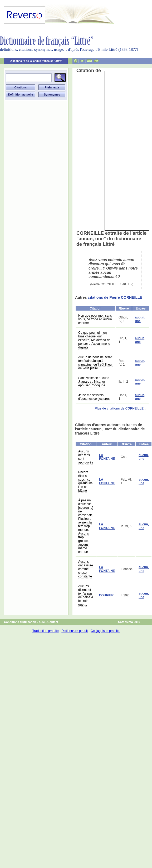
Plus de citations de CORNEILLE (119, 408)
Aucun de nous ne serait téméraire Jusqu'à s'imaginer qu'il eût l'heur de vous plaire (95, 363)
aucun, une (140, 319)
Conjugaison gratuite (105, 631)
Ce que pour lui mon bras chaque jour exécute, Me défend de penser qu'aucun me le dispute (94, 340)
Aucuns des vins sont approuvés (86, 457)
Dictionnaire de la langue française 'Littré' (36, 61)
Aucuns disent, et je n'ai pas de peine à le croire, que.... (86, 595)
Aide (42, 622)
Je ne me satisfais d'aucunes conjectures (94, 397)
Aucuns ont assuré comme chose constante (86, 569)
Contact (53, 622)
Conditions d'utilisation (20, 622)
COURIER (106, 595)
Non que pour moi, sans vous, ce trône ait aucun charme (95, 319)
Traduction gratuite (46, 631)
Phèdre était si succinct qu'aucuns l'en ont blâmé (85, 481)
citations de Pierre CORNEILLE (115, 297)
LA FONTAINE (107, 457)
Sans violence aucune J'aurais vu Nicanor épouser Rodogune (94, 382)
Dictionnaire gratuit (75, 631)
